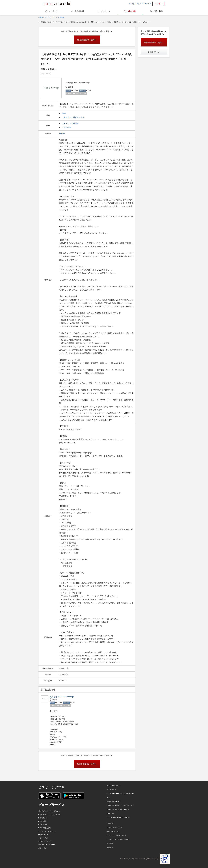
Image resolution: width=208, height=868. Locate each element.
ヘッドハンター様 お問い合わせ (118, 839)
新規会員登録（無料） (87, 40)
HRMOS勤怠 (43, 821)
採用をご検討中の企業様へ (140, 4)
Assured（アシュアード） (48, 845)
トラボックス (43, 838)
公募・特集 (158, 11)
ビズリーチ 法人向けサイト (116, 835)
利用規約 (110, 824)
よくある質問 (111, 790)
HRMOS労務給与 (45, 828)
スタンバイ (42, 848)
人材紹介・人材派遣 (70, 123)
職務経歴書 (79, 11)
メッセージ (106, 11)
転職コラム (111, 813)
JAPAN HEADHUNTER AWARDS (119, 817)
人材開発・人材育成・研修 (73, 117)
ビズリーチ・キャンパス (47, 831)
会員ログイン (154, 52)
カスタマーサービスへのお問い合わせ (120, 794)
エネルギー (67, 127)
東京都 (62, 133)
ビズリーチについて (114, 786)
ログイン (158, 4)
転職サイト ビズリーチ (46, 17)
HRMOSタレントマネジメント (49, 815)
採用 (64, 113)
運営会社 (110, 843)
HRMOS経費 (43, 825)
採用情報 (110, 847)
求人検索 (132, 11)
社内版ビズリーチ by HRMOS (49, 811)
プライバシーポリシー (115, 827)
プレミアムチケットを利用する (118, 809)
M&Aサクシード (44, 835)
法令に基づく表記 (113, 831)
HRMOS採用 (43, 818)
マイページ (53, 11)
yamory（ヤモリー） (46, 841)
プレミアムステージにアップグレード (120, 805)
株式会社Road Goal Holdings (62, 697)
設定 (108, 798)
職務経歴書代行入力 (114, 802)
